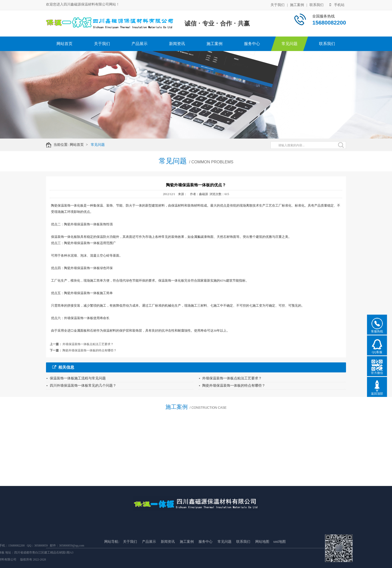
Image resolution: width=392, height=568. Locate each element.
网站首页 (64, 44)
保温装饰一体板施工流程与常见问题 (78, 378)
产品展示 (139, 44)
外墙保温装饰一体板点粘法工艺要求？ (88, 344)
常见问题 (289, 44)
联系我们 (316, 4)
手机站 (337, 4)
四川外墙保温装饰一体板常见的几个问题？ (83, 386)
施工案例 (297, 4)
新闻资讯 (177, 44)
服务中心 (252, 44)
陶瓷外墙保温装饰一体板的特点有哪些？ (89, 350)
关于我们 (277, 4)
